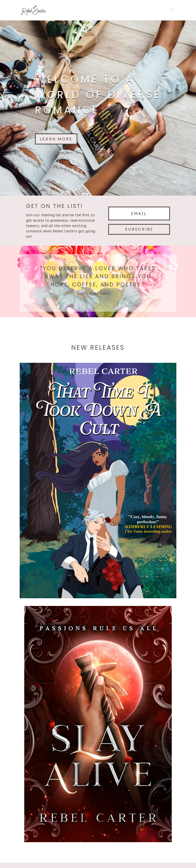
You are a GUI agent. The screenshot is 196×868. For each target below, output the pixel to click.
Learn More (56, 139)
